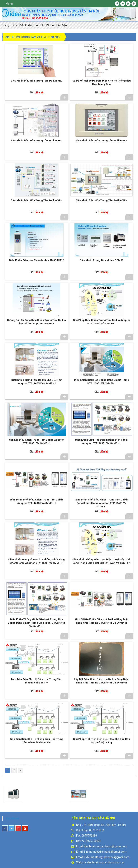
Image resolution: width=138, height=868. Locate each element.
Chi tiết (64, 97)
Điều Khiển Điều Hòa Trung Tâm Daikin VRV (37, 81)
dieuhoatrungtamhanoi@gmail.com (106, 846)
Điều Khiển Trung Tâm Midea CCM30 (101, 260)
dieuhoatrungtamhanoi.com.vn (106, 862)
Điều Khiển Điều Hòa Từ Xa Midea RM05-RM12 (36, 260)
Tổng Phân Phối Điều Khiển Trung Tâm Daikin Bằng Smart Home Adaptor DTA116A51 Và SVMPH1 (101, 503)
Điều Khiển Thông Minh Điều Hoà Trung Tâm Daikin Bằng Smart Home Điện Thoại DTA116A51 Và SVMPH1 (36, 623)
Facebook (12, 818)
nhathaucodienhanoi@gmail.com (106, 852)
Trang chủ (8, 25)
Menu (9, 4)
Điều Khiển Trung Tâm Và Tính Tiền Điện (43, 25)
